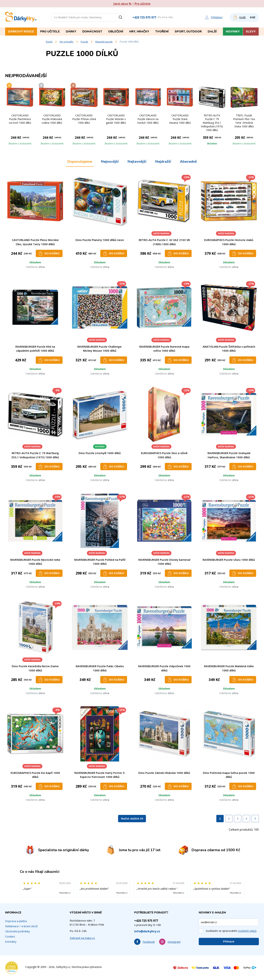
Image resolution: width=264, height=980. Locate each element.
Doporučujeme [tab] (80, 162)
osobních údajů (247, 931)
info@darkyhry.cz (147, 931)
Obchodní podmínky (18, 931)
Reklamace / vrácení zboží (21, 926)
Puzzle (84, 42)
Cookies (10, 936)
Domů (49, 42)
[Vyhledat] (122, 17)
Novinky (233, 32)
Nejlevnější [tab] (137, 162)
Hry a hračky (67, 42)
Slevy (251, 32)
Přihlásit (229, 942)
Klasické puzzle (104, 42)
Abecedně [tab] (188, 162)
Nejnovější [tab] (110, 162)
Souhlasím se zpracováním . (231, 931)
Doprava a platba (16, 921)
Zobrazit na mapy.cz (82, 938)
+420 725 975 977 (144, 17)
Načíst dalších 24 (132, 819)
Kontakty (11, 942)
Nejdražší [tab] (163, 162)
